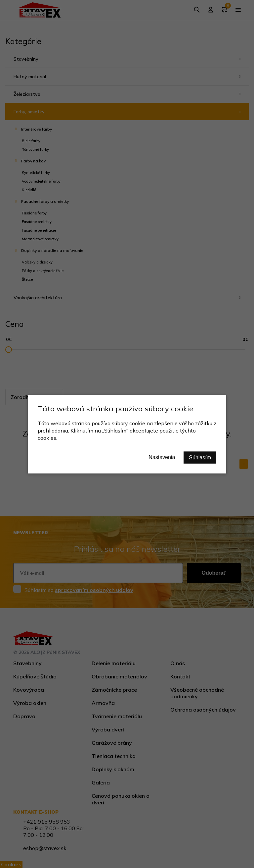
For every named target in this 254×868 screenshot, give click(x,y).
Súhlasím (200, 457)
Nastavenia (162, 457)
